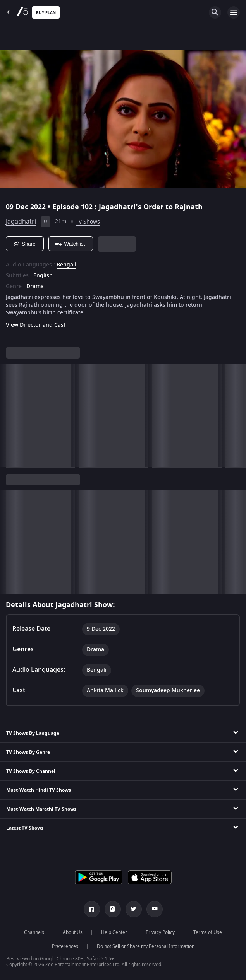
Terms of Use (208, 932)
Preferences (65, 946)
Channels (34, 932)
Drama (35, 287)
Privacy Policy (160, 932)
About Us (73, 932)
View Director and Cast (36, 325)
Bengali (66, 265)
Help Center (114, 932)
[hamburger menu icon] (234, 12)
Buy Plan (46, 13)
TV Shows (88, 222)
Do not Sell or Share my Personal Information (146, 946)
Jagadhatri (21, 222)
